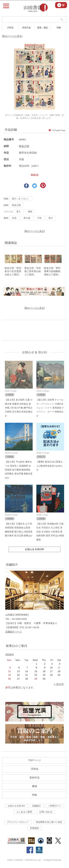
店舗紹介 (37, 806)
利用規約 (34, 828)
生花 (14, 218)
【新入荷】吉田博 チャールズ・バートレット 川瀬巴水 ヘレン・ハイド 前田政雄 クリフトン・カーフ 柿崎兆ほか (50, 408)
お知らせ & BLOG (35, 352)
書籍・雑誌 (43, 28)
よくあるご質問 (24, 812)
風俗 (30, 212)
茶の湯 (27, 218)
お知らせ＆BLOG (16, 806)
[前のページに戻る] (12, 36)
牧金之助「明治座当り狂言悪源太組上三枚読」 (13, 271)
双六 (51, 218)
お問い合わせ (46, 812)
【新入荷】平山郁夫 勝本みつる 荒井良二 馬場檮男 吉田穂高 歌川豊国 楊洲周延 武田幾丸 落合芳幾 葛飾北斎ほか (19, 470)
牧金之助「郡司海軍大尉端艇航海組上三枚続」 (52, 271)
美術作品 (26, 28)
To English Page (57, 130)
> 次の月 (59, 684)
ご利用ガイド (55, 806)
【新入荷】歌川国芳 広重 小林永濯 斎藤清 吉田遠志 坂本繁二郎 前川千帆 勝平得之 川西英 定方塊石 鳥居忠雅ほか (19, 408)
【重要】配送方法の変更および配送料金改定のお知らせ (50, 466)
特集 (59, 28)
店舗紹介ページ (14, 632)
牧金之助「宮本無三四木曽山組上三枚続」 (33, 271)
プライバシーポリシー (18, 822)
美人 (19, 212)
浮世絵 (10, 28)
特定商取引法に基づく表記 (49, 822)
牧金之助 (24, 146)
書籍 (34, 786)
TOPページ (34, 760)
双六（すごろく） (21, 199)
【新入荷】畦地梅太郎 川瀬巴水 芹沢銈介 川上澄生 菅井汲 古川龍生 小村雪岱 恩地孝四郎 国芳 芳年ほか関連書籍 (50, 532)
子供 (39, 218)
